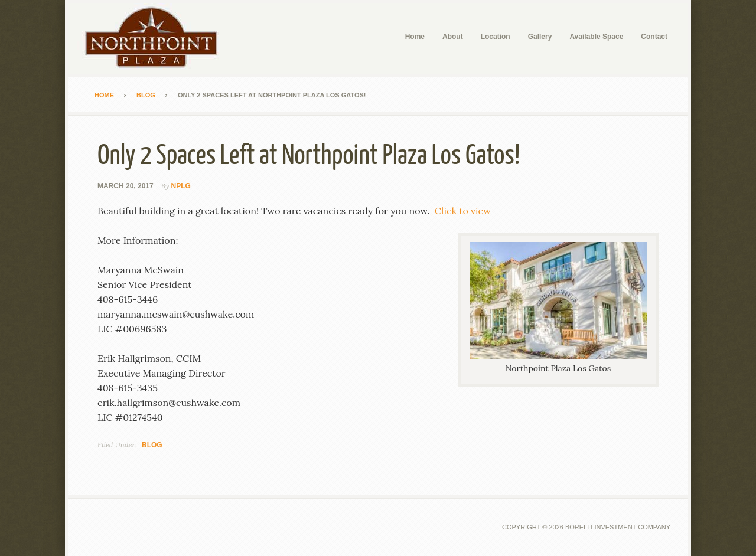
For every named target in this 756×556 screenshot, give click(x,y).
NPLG (181, 186)
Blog (152, 445)
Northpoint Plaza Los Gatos (157, 38)
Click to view (463, 211)
